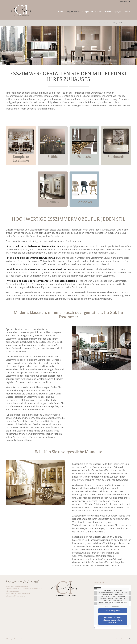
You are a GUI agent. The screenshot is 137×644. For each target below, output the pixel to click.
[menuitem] (123, 2)
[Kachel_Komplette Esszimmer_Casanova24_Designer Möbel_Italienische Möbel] (21, 141)
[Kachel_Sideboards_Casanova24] (116, 141)
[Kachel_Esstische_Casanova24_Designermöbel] (84, 141)
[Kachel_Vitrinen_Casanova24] (53, 186)
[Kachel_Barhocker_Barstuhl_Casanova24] (84, 186)
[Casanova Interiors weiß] (22, 12)
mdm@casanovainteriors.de (32, 589)
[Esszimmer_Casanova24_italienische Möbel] (102, 348)
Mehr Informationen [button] (113, 606)
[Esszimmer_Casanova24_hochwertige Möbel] (35, 483)
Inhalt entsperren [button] (113, 611)
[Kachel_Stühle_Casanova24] (53, 141)
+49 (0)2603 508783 (15, 589)
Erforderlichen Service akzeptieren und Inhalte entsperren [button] (113, 620)
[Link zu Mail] (130, 2)
